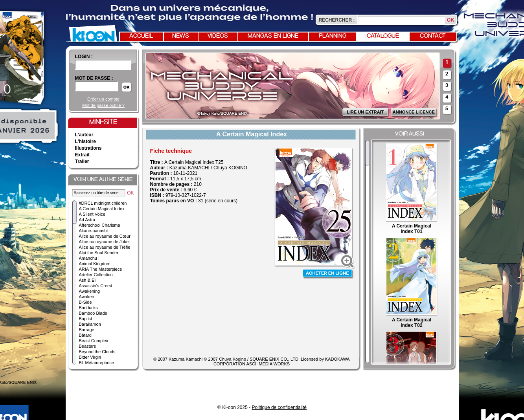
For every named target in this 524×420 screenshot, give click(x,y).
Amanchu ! (89, 258)
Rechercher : (337, 20)
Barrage (87, 330)
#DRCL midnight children (103, 203)
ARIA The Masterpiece (101, 269)
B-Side (85, 302)
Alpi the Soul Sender (99, 253)
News (181, 36)
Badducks (88, 308)
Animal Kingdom (95, 264)
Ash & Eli (88, 280)
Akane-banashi (93, 231)
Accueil (141, 36)
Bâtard (85, 335)
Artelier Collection (96, 275)
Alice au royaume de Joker (105, 242)
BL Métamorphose (97, 363)
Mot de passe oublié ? (103, 105)
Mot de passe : (94, 78)
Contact (433, 36)
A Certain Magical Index (102, 209)
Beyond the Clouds (97, 352)
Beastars (87, 346)
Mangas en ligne (273, 36)
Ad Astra (87, 220)
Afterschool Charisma (100, 225)
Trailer (82, 161)
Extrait (82, 155)
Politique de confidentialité (279, 407)
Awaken (87, 297)
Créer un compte (103, 99)
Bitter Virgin (90, 357)
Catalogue (383, 36)
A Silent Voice (92, 214)
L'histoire (86, 141)
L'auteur (84, 135)
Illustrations (88, 148)
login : (84, 57)
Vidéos (218, 36)
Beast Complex (94, 341)
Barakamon (90, 324)
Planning (333, 36)
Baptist (86, 319)
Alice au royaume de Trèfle (105, 247)
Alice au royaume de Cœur (105, 236)
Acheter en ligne (328, 274)
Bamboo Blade (93, 313)
